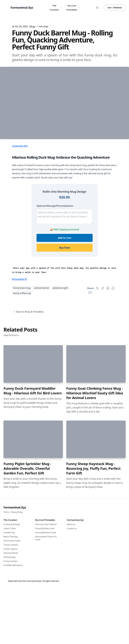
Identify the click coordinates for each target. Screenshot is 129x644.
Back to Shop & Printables (28, 473)
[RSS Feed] (97, 8)
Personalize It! (19, 441)
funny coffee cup (22, 455)
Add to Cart (64, 294)
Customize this (20, 202)
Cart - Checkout (115, 8)
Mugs (32, 26)
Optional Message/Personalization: (55, 262)
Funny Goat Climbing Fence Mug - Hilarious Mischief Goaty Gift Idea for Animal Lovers (95, 555)
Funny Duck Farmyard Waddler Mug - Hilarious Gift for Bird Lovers (33, 552)
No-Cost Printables (73, 8)
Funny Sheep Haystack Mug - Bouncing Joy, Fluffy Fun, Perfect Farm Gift (93, 630)
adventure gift (60, 450)
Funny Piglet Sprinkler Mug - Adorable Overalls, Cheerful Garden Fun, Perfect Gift (27, 630)
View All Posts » (11, 497)
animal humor (41, 450)
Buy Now (64, 304)
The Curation (55, 8)
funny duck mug (22, 450)
